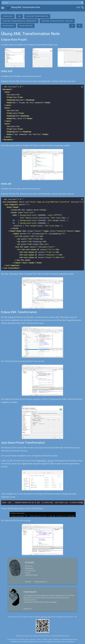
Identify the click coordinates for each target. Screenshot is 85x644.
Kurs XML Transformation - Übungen (57, 21)
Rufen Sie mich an (41, 582)
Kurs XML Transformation (37, 16)
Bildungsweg (8, 26)
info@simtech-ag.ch (31, 575)
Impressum (28, 609)
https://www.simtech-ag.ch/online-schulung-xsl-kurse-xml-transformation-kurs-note (42, 636)
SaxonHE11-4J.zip (45, 461)
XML (19, 16)
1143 (75, 616)
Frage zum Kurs (26, 26)
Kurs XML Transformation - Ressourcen (20, 21)
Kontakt (28, 582)
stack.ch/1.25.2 (45, 616)
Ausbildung (8, 16)
